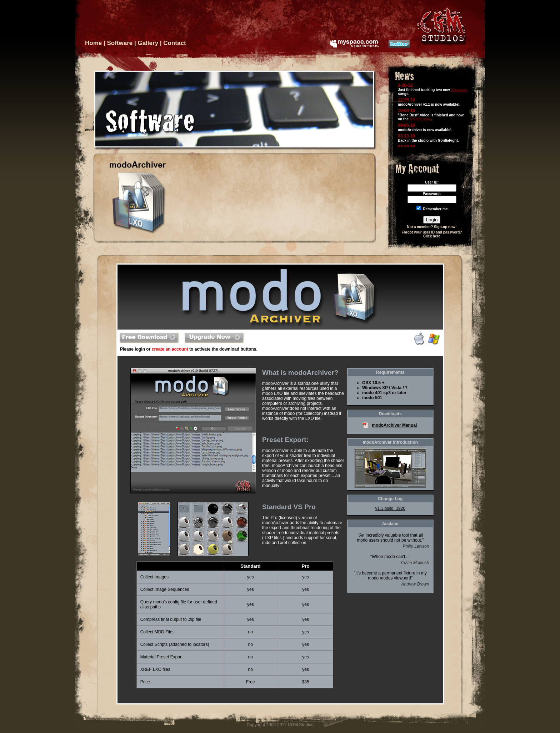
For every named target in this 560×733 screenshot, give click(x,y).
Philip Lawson (416, 546)
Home (93, 43)
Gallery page (420, 119)
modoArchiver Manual (394, 425)
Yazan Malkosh (414, 563)
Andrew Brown (415, 584)
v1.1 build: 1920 (390, 508)
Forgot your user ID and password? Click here (432, 234)
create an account (170, 349)
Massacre (459, 90)
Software (120, 43)
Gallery (148, 43)
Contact (174, 43)
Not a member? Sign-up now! (432, 227)
